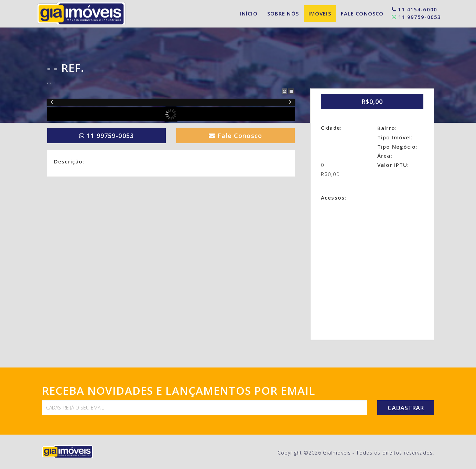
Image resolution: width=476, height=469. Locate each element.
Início (249, 13)
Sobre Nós (283, 13)
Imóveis (320, 13)
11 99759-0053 (416, 17)
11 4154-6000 (414, 9)
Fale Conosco (362, 13)
